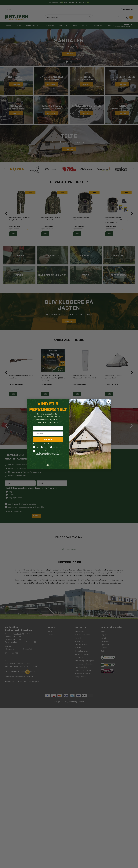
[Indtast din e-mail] (48, 434)
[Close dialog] (108, 401)
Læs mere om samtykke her (39, 460)
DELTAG (48, 439)
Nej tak (48, 465)
